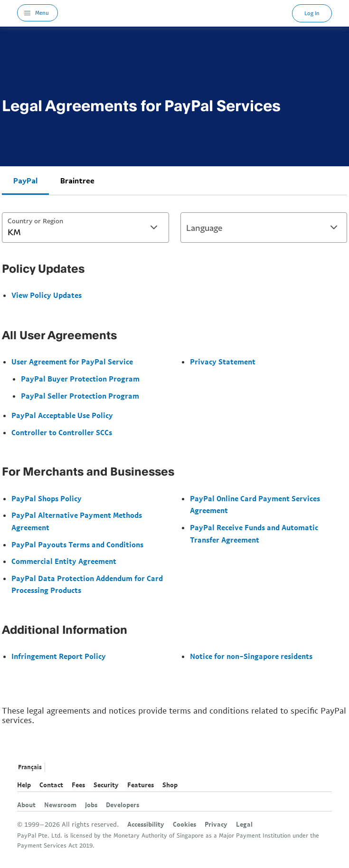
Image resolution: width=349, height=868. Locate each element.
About (26, 805)
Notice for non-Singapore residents (251, 656)
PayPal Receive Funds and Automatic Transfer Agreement (254, 534)
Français (30, 767)
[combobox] (85, 228)
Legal (244, 824)
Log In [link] (312, 13)
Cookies (184, 824)
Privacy (216, 824)
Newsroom (60, 805)
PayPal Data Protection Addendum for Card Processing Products (87, 584)
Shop (170, 785)
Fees (78, 785)
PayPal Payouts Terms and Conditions (77, 544)
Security (106, 785)
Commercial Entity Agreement (64, 561)
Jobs (91, 805)
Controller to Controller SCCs (62, 432)
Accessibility (146, 824)
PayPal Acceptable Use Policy (62, 415)
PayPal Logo (175, 13)
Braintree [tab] (77, 181)
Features (141, 785)
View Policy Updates (47, 295)
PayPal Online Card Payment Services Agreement (255, 505)
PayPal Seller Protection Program (80, 396)
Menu (42, 13)
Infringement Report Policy (59, 656)
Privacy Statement (223, 362)
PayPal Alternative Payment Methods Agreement (77, 521)
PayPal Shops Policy (47, 498)
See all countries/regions (55, 768)
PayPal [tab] (25, 181)
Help (24, 785)
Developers (123, 805)
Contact (51, 785)
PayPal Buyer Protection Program (80, 379)
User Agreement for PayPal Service (72, 362)
